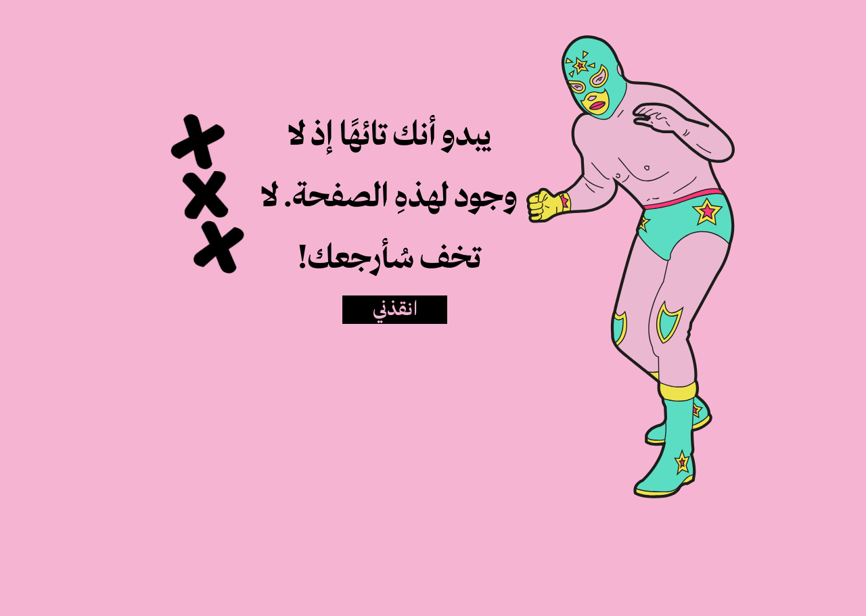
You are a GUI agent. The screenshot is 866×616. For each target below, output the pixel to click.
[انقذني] (395, 310)
